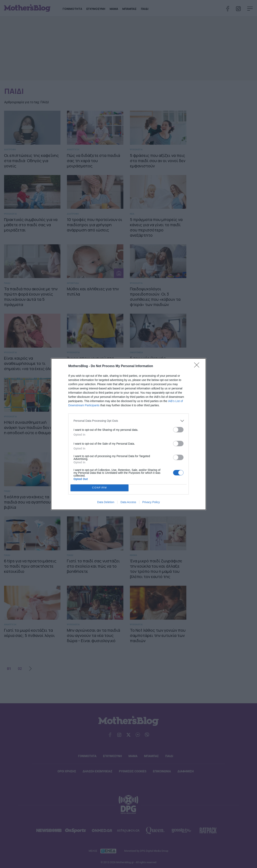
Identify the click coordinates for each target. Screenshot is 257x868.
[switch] (178, 430)
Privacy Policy (151, 502)
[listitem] (128, 421)
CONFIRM (99, 488)
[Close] (198, 366)
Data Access (128, 502)
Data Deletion (106, 502)
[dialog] (128, 434)
